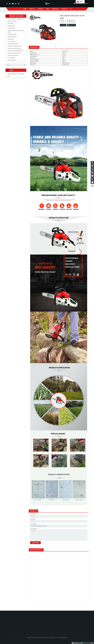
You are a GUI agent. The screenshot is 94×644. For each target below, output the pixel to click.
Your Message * (34, 535)
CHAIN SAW (11, 30)
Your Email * (33, 525)
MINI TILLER (11, 45)
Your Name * (33, 520)
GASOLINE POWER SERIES (14, 52)
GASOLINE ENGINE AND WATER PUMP (16, 37)
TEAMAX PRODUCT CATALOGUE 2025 (16, 81)
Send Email (71, 31)
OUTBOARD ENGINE (13, 50)
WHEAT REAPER (12, 66)
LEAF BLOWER (11, 48)
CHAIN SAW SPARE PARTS (14, 59)
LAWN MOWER (11, 32)
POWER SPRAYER (12, 43)
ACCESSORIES (11, 64)
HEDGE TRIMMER (12, 41)
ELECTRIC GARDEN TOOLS (14, 55)
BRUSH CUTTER (12, 27)
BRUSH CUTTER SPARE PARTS (15, 57)
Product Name (33, 530)
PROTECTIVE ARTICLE (13, 62)
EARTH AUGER (11, 34)
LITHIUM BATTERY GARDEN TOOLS (16, 25)
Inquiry (63, 31)
